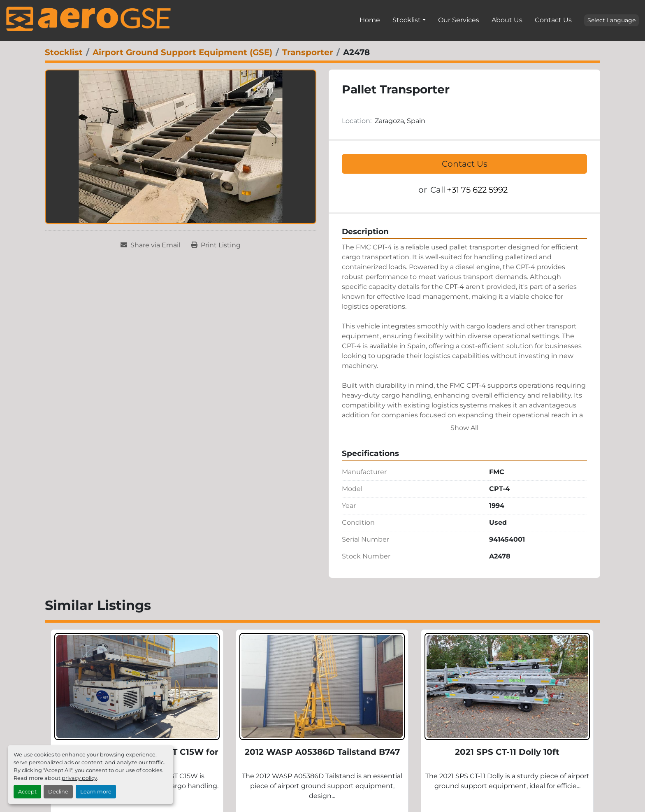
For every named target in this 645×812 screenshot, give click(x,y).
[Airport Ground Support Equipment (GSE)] (182, 52)
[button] (409, 20)
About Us (507, 20)
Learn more (96, 792)
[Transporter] (308, 52)
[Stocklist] (64, 52)
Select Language (611, 20)
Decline (58, 792)
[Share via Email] (150, 245)
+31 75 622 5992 (477, 190)
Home (370, 20)
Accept (27, 792)
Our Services (459, 20)
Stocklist (407, 20)
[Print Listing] (216, 245)
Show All (464, 428)
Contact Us (553, 20)
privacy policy (79, 778)
